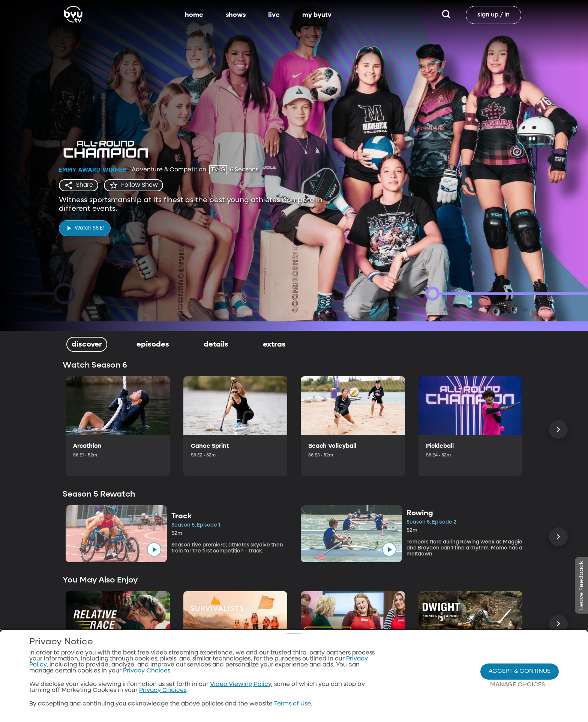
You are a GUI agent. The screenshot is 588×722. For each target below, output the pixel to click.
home (194, 15)
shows (236, 15)
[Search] (446, 15)
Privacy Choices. (147, 678)
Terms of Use (292, 711)
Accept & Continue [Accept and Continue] (520, 679)
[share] (79, 185)
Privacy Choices (163, 698)
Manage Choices (517, 692)
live (274, 15)
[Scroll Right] (558, 429)
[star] (133, 185)
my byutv (317, 15)
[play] (85, 228)
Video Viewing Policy (241, 692)
